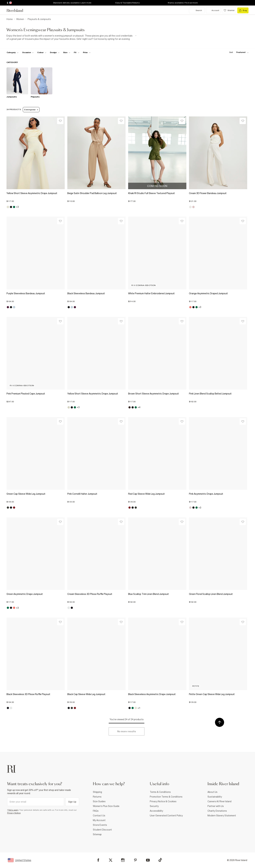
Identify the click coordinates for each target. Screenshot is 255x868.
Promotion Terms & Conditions (166, 797)
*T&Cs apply (13, 810)
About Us (212, 792)
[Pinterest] (135, 860)
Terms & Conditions (160, 792)
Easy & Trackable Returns (127, 3)
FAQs (96, 811)
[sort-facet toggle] (238, 52)
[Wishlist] (60, 121)
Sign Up (72, 802)
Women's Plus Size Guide (106, 806)
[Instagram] (123, 860)
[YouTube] (148, 860)
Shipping (97, 792)
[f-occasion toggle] (28, 52)
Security (154, 806)
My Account (99, 820)
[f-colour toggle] (42, 52)
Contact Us (99, 816)
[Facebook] (98, 860)
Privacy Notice (14, 813)
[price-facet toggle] (87, 52)
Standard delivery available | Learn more (72, 3)
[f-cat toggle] (13, 52)
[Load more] (127, 731)
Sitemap (97, 834)
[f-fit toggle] (77, 52)
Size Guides (99, 801)
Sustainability (215, 797)
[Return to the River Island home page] (17, 10)
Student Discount (102, 830)
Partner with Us (216, 806)
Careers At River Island (219, 801)
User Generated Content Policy (166, 816)
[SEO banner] (72, 37)
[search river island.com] (197, 10)
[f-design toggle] (55, 52)
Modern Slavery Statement (222, 816)
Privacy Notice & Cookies (163, 801)
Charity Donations (217, 811)
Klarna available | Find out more (183, 3)
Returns (97, 797)
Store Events (100, 825)
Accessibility (156, 811)
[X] (111, 860)
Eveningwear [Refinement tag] (31, 110)
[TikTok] (160, 860)
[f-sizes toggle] (67, 52)
